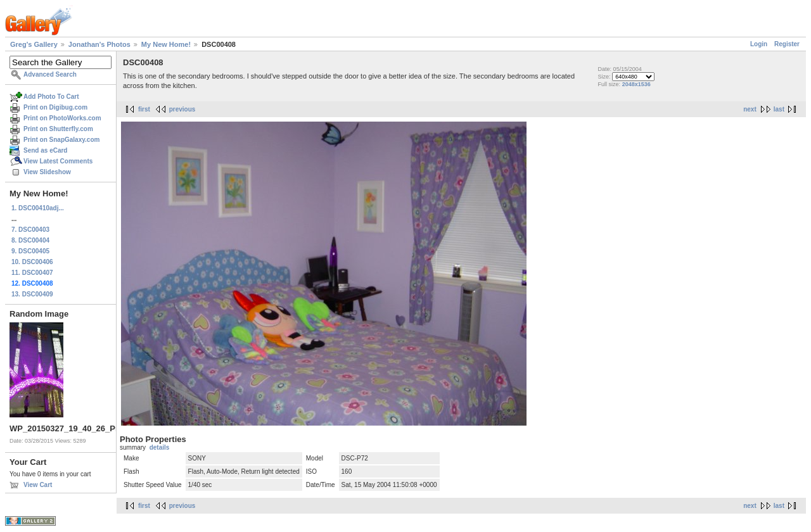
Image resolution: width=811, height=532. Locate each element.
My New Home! (166, 44)
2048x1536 (636, 84)
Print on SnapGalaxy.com (61, 140)
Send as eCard (45, 150)
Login (759, 44)
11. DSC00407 (32, 273)
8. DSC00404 (30, 240)
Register (787, 44)
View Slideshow (47, 172)
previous (182, 109)
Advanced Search (50, 74)
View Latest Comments (58, 161)
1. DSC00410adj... (38, 208)
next (750, 109)
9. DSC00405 (30, 251)
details (160, 447)
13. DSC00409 (32, 294)
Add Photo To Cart (51, 97)
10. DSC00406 (32, 262)
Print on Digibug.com (55, 107)
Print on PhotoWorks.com (62, 118)
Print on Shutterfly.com (58, 129)
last (779, 109)
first (144, 109)
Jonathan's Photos (99, 44)
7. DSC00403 (30, 230)
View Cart (38, 485)
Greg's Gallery (34, 44)
